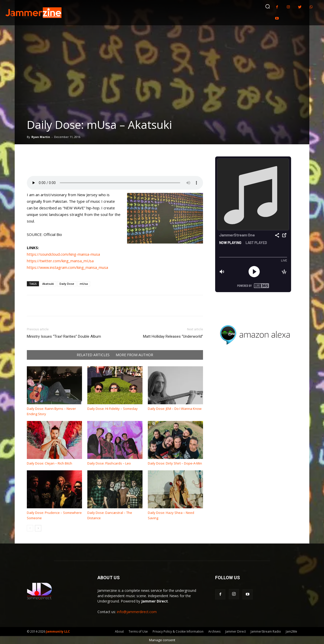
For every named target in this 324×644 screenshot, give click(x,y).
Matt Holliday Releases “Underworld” (173, 336)
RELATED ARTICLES (93, 355)
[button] (268, 6)
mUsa (84, 284)
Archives (214, 631)
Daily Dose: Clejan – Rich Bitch (49, 463)
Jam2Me (291, 631)
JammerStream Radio (266, 631)
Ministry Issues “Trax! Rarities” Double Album (64, 336)
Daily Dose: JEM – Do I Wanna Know (175, 409)
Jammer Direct (236, 631)
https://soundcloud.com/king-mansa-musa (63, 254)
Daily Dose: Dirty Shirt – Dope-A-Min (175, 463)
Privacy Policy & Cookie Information (178, 631)
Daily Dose (67, 284)
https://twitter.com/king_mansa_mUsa (60, 261)
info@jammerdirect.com (137, 612)
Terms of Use (138, 631)
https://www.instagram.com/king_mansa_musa (67, 267)
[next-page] (38, 528)
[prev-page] (30, 528)
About (119, 631)
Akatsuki (48, 284)
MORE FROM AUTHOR (134, 355)
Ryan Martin (41, 137)
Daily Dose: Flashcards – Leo (109, 463)
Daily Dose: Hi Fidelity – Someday (113, 409)
